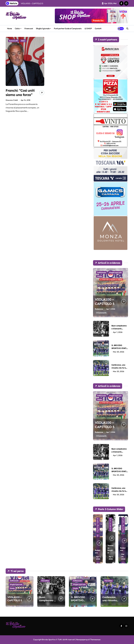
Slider (23, 41)
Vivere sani (29, 28)
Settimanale (102, 272)
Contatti (98, 28)
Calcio (18, 28)
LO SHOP (88, 28)
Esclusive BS (14, 41)
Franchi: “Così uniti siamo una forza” (20, 93)
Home (10, 28)
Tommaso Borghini (110, 549)
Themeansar (95, 640)
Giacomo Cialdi (12, 100)
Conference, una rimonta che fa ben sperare (120, 368)
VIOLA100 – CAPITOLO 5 (105, 302)
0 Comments (101, 313)
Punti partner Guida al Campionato (68, 28)
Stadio (100, 276)
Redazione (99, 309)
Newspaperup (82, 640)
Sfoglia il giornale (43, 28)
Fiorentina (111, 524)
